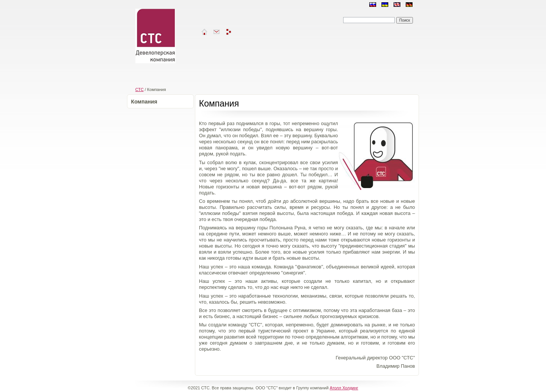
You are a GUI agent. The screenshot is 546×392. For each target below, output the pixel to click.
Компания (144, 102)
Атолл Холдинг (344, 388)
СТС (140, 89)
